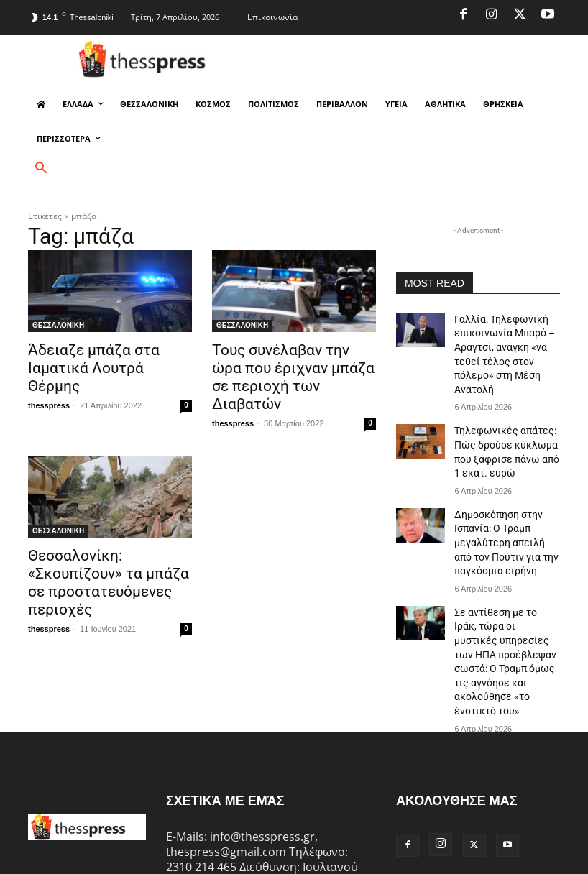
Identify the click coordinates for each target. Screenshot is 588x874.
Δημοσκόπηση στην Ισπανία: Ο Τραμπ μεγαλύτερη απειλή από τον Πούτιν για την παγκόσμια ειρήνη (501, 506)
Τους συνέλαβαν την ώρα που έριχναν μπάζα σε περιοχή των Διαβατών (293, 365)
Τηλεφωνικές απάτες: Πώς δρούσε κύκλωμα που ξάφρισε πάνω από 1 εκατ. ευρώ (507, 424)
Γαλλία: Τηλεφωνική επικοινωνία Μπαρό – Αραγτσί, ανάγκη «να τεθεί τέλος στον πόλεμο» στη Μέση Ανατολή (506, 342)
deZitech (223, 861)
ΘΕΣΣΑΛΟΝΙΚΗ (58, 325)
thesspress (49, 383)
